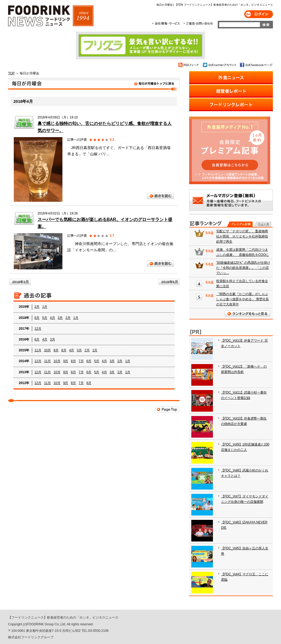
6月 (37, 318)
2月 (37, 307)
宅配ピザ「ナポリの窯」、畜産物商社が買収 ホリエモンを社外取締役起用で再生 (242, 236)
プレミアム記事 (240, 224)
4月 (53, 318)
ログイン (259, 14)
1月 (45, 307)
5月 (45, 318)
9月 (56, 350)
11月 (38, 350)
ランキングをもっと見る (247, 314)
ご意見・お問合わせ (198, 24)
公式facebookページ (256, 65)
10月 (47, 350)
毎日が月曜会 (94, 85)
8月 (64, 350)
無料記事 (262, 224)
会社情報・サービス (167, 24)
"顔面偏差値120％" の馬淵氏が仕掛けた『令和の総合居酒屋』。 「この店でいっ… (243, 268)
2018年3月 (21, 282)
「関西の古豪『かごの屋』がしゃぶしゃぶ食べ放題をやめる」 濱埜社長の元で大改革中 (242, 299)
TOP (11, 73)
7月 (81, 361)
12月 (38, 329)
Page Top (167, 409)
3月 (60, 318)
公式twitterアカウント (220, 65)
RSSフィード (189, 65)
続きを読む (160, 196)
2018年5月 (170, 282)
